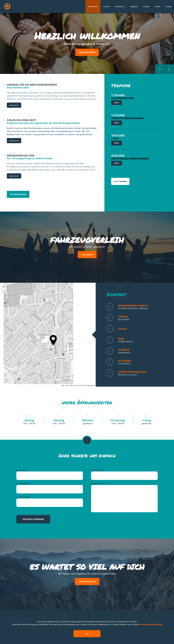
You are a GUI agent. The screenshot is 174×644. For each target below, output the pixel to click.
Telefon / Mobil (23, 497)
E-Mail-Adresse (23, 484)
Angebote (134, 6)
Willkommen (93, 6)
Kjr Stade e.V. (120, 6)
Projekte (146, 6)
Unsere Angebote (87, 582)
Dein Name (21, 470)
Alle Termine (120, 181)
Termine (106, 6)
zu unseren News (18, 194)
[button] (160, 69)
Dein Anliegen (97, 470)
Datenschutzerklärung (151, 624)
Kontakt (168, 6)
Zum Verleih (87, 255)
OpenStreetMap (79, 385)
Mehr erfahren (87, 52)
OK (87, 634)
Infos (117, 103)
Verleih (157, 6)
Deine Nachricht (98, 484)
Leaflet (66, 385)
